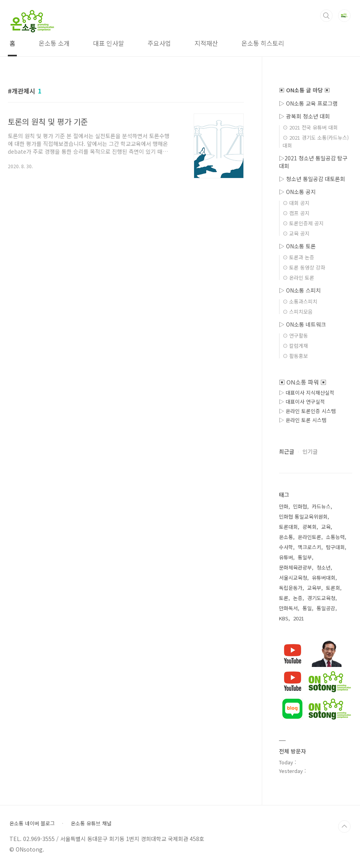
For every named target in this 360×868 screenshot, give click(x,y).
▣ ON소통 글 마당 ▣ (304, 90)
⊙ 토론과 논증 (298, 257)
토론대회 (288, 527)
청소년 (324, 567)
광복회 (310, 527)
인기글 (310, 451)
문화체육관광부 (295, 567)
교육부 (314, 588)
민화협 (300, 506)
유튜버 (286, 557)
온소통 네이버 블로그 (32, 823)
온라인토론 (310, 537)
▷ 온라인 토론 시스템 (303, 420)
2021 (299, 618)
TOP (344, 827)
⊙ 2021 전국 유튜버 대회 (310, 127)
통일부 (305, 557)
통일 (307, 608)
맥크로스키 (310, 547)
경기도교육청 (321, 598)
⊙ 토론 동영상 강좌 (304, 267)
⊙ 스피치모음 (298, 312)
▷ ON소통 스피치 (300, 290)
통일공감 (326, 608)
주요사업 (159, 43)
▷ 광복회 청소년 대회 (304, 116)
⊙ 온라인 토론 (298, 278)
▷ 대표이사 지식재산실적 (307, 393)
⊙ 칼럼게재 (295, 346)
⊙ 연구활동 (295, 335)
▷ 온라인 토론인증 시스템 (307, 411)
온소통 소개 (54, 43)
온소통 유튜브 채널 (91, 823)
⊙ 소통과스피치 (300, 301)
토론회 (333, 588)
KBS (284, 618)
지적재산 (206, 43)
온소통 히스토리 (263, 43)
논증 (298, 598)
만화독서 (288, 608)
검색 (326, 16)
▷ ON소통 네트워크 (302, 324)
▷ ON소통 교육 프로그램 (308, 103)
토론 (284, 598)
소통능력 (335, 537)
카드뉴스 (321, 506)
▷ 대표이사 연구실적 (302, 402)
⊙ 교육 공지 (296, 233)
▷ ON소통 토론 (297, 246)
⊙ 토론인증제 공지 (303, 223)
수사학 (286, 547)
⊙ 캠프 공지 (296, 213)
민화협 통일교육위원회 (303, 517)
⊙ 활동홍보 (295, 356)
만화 (284, 506)
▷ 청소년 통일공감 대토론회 (312, 179)
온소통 (286, 537)
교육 (326, 527)
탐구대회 (335, 547)
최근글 (287, 451)
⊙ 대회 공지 (296, 203)
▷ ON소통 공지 (297, 192)
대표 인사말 (109, 43)
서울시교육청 (293, 578)
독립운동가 (291, 588)
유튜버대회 (324, 578)
